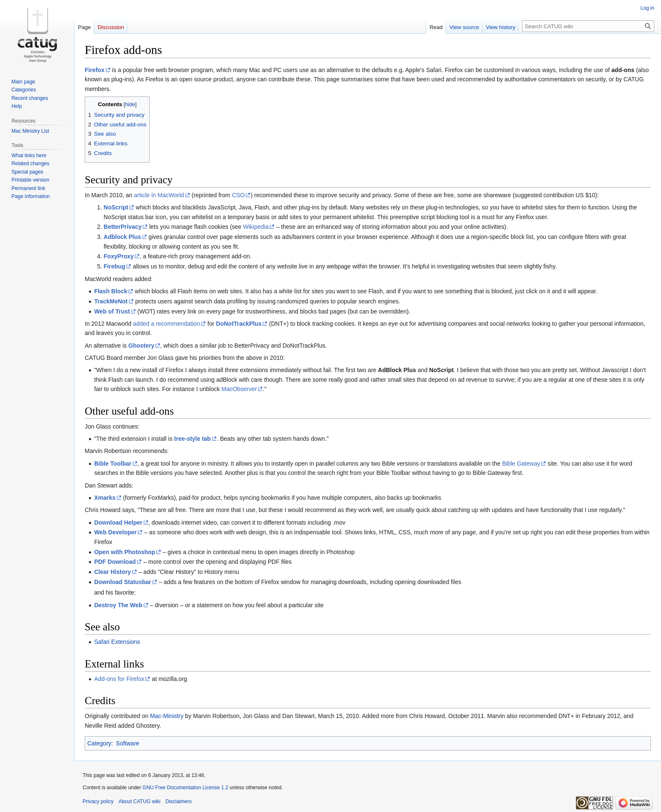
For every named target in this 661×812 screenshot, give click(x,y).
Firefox (95, 70)
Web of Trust (112, 311)
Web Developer (115, 532)
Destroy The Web (118, 605)
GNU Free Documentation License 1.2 (185, 788)
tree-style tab (192, 439)
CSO (238, 195)
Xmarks (105, 498)
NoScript (116, 207)
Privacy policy (98, 801)
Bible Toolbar (113, 464)
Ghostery (141, 346)
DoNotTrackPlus (239, 324)
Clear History (112, 572)
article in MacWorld (159, 195)
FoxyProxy (119, 256)
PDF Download (115, 562)
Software (128, 743)
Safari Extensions (117, 642)
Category (99, 743)
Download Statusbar (122, 582)
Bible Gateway (521, 464)
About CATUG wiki (139, 801)
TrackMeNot (111, 301)
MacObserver (239, 389)
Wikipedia (256, 227)
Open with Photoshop (125, 552)
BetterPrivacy (123, 227)
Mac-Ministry (167, 716)
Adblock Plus (122, 237)
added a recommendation (166, 324)
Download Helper (118, 523)
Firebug (114, 266)
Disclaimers (179, 801)
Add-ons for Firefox (119, 679)
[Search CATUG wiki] (588, 26)
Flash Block (111, 291)
